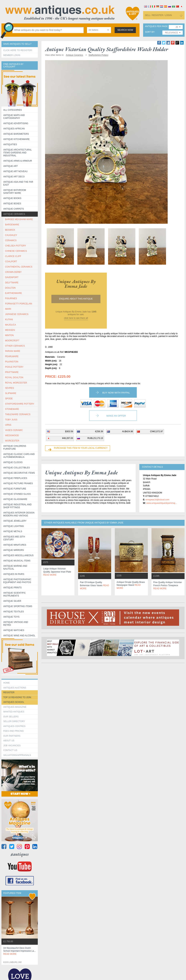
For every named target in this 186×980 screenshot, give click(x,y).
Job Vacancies (12, 746)
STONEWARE (12, 409)
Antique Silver (12, 601)
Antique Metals (13, 531)
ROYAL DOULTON (14, 377)
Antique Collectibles (17, 468)
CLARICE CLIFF (13, 256)
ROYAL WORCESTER (16, 383)
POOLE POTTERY (14, 367)
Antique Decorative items (19, 473)
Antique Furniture (15, 489)
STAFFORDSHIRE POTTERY (20, 404)
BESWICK (10, 230)
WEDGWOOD (12, 435)
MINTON (9, 335)
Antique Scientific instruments (14, 594)
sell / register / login (158, 15)
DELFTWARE (12, 283)
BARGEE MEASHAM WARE (19, 219)
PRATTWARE (12, 372)
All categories (13, 110)
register (9, 692)
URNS (8, 425)
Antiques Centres (14, 726)
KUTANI (9, 320)
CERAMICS (11, 240)
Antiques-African (14, 129)
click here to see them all (76, 318)
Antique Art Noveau (15, 171)
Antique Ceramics (14, 214)
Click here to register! (18, 50)
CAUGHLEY (11, 235)
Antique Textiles (14, 612)
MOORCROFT (12, 341)
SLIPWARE (11, 393)
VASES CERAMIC (14, 430)
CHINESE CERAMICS (16, 251)
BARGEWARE (12, 225)
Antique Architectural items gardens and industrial (18, 153)
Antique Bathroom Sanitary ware (15, 192)
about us (9, 741)
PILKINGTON (12, 362)
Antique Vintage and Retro (16, 624)
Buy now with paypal (116, 393)
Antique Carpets (14, 209)
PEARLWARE (12, 356)
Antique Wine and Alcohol (19, 636)
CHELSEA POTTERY (16, 246)
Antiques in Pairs (14, 574)
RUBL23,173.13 (95, 438)
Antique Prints (12, 588)
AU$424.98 (128, 431)
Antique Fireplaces (15, 478)
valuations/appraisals (17, 755)
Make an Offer (116, 416)
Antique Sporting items (18, 606)
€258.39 (99, 431)
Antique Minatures (15, 545)
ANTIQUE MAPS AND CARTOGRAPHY (14, 117)
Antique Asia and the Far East (18, 183)
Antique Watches (14, 630)
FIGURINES (11, 298)
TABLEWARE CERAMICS (18, 414)
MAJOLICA (11, 325)
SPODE (9, 399)
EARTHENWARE (14, 293)
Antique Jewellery (15, 521)
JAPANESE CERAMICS (17, 314)
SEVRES (10, 388)
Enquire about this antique (76, 299)
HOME (7, 683)
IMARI (8, 309)
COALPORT (11, 262)
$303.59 (69, 431)
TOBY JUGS (11, 420)
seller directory (14, 721)
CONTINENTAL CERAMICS (19, 267)
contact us (10, 750)
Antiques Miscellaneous (18, 555)
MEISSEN (10, 330)
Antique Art (11, 166)
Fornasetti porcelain (19, 304)
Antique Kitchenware (16, 139)
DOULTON (10, 288)
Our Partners (12, 736)
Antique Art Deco (14, 177)
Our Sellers (11, 717)
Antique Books (12, 198)
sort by (150, 32)
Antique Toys (11, 617)
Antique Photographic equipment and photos (17, 581)
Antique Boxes (12, 204)
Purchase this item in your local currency (81, 448)
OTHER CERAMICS (15, 346)
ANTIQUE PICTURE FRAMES (18, 483)
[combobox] (99, 30)
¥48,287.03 (68, 438)
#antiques (20, 854)
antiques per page (156, 26)
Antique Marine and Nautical (15, 567)
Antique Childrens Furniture (15, 447)
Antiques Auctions (15, 688)
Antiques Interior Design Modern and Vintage (19, 514)
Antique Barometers (16, 134)
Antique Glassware (15, 499)
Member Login (12, 55)
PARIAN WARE (13, 351)
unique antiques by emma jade (76, 284)
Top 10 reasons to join (17, 697)
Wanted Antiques (14, 712)
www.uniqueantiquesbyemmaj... (162, 503)
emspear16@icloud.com (157, 500)
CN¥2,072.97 (156, 431)
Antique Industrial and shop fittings (17, 506)
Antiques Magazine (15, 707)
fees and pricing (14, 731)
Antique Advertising (16, 123)
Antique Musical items (17, 561)
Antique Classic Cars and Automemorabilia (19, 456)
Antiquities (10, 144)
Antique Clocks (13, 462)
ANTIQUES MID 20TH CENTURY (14, 538)
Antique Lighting (14, 526)
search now (125, 30)
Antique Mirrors (14, 550)
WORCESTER (12, 441)
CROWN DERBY (13, 272)
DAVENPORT (12, 277)
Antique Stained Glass (17, 494)
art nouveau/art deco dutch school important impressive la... (20, 951)
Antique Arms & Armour (18, 161)
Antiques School (14, 702)
